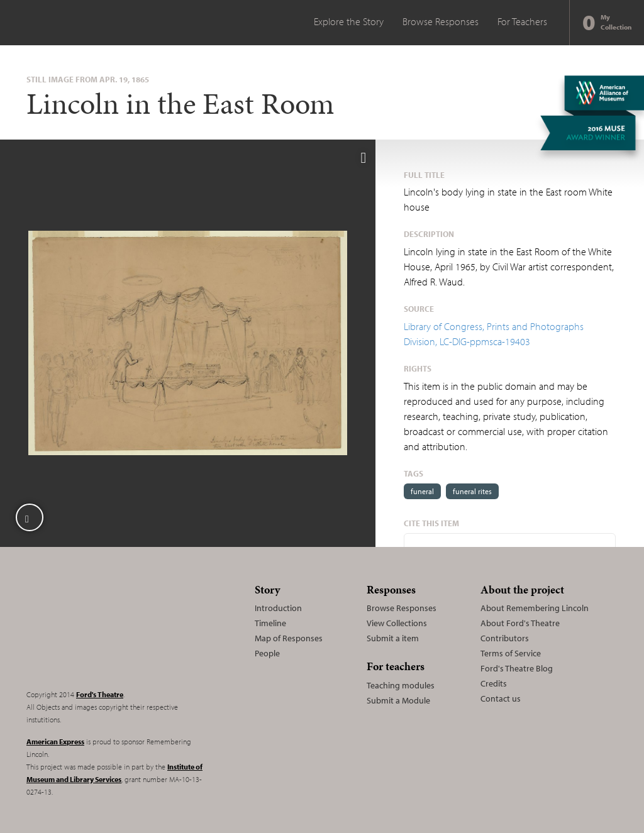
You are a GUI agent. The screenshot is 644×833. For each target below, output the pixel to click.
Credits (494, 683)
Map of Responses (289, 638)
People (267, 653)
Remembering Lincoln (105, 629)
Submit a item (393, 638)
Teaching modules (401, 685)
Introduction (278, 608)
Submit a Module (398, 700)
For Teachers (522, 21)
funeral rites (472, 491)
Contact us (501, 698)
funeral (422, 491)
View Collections (397, 623)
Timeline (270, 623)
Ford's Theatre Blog (517, 668)
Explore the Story (349, 21)
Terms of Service (511, 653)
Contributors (505, 638)
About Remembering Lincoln (535, 608)
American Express (55, 742)
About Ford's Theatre (520, 623)
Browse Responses (441, 21)
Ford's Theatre (100, 694)
